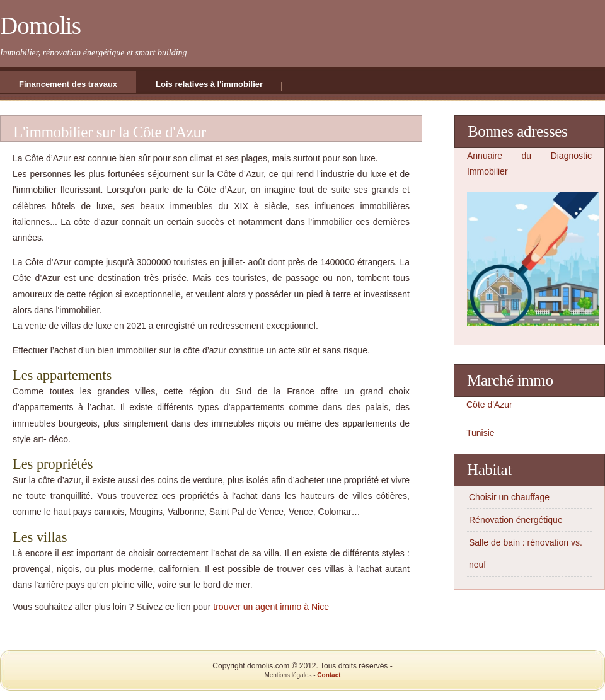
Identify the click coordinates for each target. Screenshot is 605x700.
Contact (329, 675)
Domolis (40, 26)
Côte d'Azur (489, 405)
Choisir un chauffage (509, 497)
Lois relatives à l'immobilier (209, 84)
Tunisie (481, 433)
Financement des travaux (68, 84)
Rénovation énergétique (516, 520)
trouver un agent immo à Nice (271, 607)
